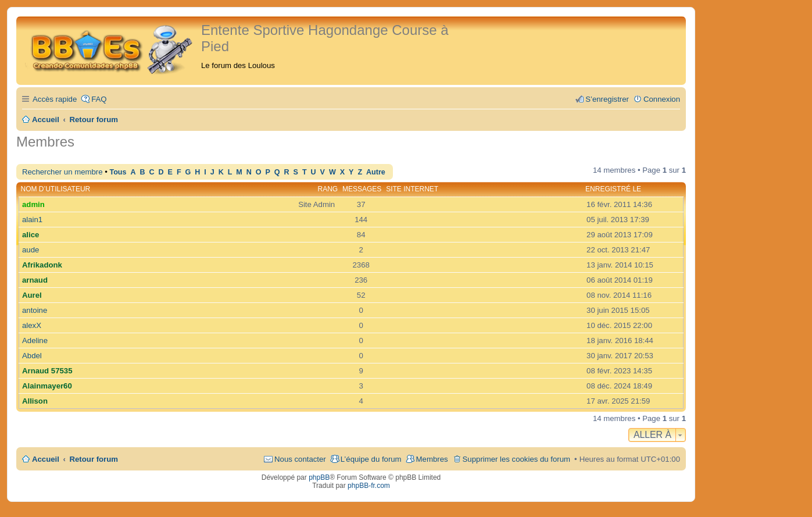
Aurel (32, 295)
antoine (35, 310)
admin (33, 204)
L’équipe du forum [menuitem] (371, 459)
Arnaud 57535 (47, 371)
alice (31, 235)
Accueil (46, 459)
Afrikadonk (42, 265)
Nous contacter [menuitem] (300, 459)
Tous (118, 172)
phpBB (319, 477)
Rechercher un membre (62, 172)
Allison (35, 401)
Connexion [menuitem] (662, 99)
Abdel (32, 356)
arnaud (35, 280)
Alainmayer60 (47, 386)
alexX (32, 325)
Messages (362, 189)
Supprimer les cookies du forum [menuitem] (516, 459)
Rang (328, 189)
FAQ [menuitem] (99, 99)
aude (31, 250)
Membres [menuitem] (432, 459)
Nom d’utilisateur (56, 189)
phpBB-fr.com (369, 486)
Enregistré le (613, 189)
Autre (376, 172)
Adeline (35, 340)
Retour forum (94, 459)
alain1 (32, 220)
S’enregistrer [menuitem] (607, 99)
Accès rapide (55, 99)
